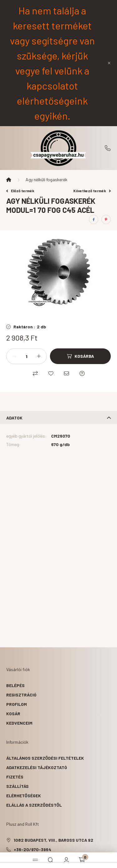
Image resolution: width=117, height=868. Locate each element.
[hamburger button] (35, 860)
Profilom (17, 704)
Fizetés (15, 777)
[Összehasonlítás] (35, 373)
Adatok (14, 418)
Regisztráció (21, 695)
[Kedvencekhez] (51, 373)
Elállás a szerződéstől (34, 805)
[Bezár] (109, 63)
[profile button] (66, 860)
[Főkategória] (9, 180)
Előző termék (20, 191)
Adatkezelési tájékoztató (37, 767)
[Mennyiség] (27, 356)
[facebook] (94, 219)
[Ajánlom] (66, 373)
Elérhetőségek (24, 796)
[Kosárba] (80, 356)
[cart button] (82, 860)
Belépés (15, 685)
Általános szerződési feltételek (45, 758)
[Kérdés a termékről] (82, 373)
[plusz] (39, 356)
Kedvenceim (19, 723)
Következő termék (92, 191)
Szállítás (17, 786)
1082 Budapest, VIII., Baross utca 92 (54, 840)
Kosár (13, 714)
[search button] (51, 860)
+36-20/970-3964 (108, 148)
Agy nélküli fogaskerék (46, 180)
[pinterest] (106, 219)
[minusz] (14, 356)
